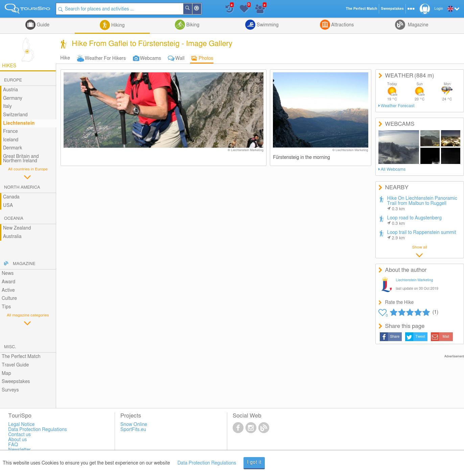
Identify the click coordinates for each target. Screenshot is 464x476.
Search (192, 9)
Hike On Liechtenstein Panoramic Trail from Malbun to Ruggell (422, 204)
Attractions (342, 25)
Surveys (10, 390)
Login (439, 9)
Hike (65, 58)
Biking (192, 25)
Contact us (19, 435)
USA (8, 206)
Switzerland (15, 115)
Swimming (267, 25)
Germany (13, 98)
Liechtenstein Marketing (415, 280)
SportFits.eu (133, 430)
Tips (6, 307)
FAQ (13, 445)
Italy (7, 106)
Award (8, 282)
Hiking (117, 25)
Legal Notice (21, 425)
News (8, 273)
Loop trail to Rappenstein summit (422, 235)
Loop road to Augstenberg (414, 221)
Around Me (201, 9)
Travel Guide (15, 365)
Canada (11, 197)
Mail (446, 337)
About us (17, 440)
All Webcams (393, 170)
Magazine (417, 25)
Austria (10, 90)
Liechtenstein (19, 123)
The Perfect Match (21, 357)
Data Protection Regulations (207, 463)
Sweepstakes (16, 382)
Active (8, 290)
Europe (13, 80)
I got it (254, 462)
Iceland (11, 140)
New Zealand (17, 228)
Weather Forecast (398, 106)
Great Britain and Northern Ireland (21, 159)
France (10, 132)
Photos (206, 58)
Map (6, 374)
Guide (42, 25)
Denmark (13, 148)
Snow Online (134, 425)
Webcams (150, 58)
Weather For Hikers (105, 58)
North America (22, 187)
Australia (12, 237)
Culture (9, 299)
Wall (180, 58)
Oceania (14, 219)
